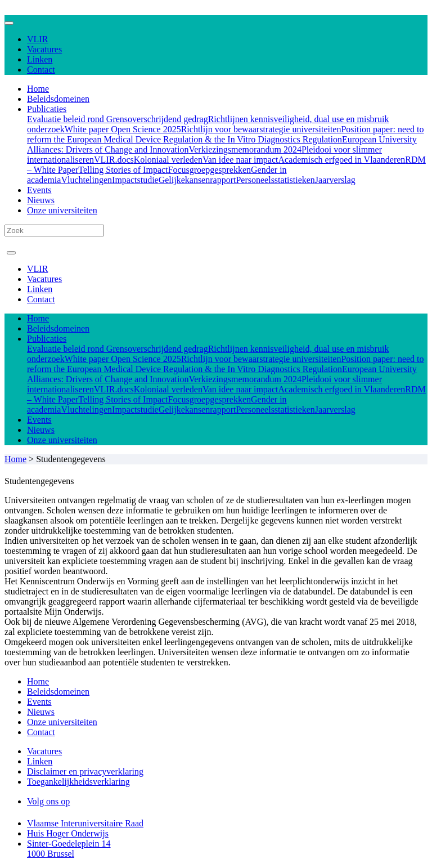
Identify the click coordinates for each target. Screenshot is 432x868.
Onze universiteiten (62, 210)
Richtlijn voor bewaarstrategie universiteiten (261, 129)
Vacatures (44, 49)
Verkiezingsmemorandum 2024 (245, 149)
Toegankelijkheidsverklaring (78, 782)
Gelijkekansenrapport (197, 180)
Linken (40, 59)
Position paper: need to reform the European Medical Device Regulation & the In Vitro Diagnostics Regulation (226, 134)
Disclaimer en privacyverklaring (85, 771)
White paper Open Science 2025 (123, 129)
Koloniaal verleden (168, 160)
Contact (41, 70)
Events (39, 190)
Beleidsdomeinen (58, 99)
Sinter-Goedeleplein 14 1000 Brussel (69, 849)
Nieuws (41, 200)
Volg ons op (48, 801)
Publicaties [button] (47, 109)
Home (38, 89)
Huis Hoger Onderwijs (68, 833)
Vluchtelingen (86, 180)
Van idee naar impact (240, 160)
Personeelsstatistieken (275, 180)
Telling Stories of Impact (123, 170)
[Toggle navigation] (9, 23)
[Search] (54, 231)
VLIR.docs (114, 160)
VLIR (37, 39)
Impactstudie (135, 180)
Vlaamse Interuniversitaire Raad (85, 823)
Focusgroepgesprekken (210, 170)
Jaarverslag (335, 180)
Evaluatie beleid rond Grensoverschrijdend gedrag (118, 119)
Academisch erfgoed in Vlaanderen (342, 160)
